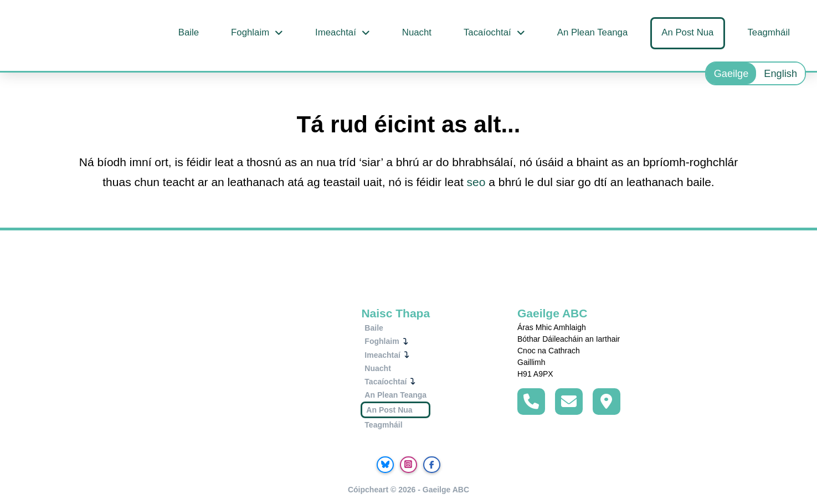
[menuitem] (731, 73)
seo (476, 182)
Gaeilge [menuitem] (731, 74)
